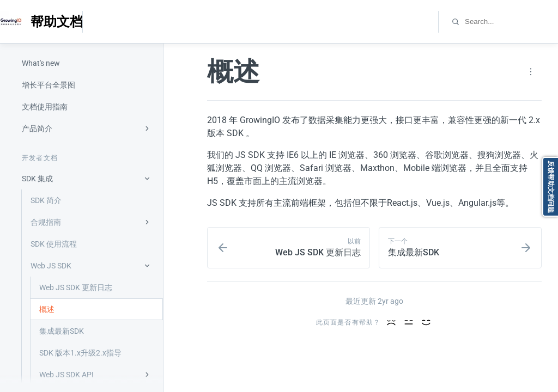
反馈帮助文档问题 (551, 187)
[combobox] (511, 22)
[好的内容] (409, 322)
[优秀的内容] (426, 322)
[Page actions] (531, 72)
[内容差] (391, 322)
